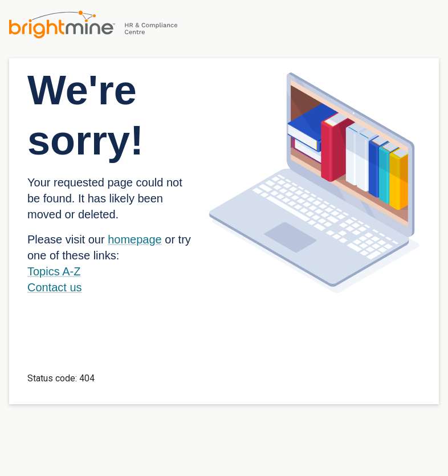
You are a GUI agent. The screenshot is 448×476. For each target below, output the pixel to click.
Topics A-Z (54, 271)
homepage (135, 239)
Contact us (55, 287)
